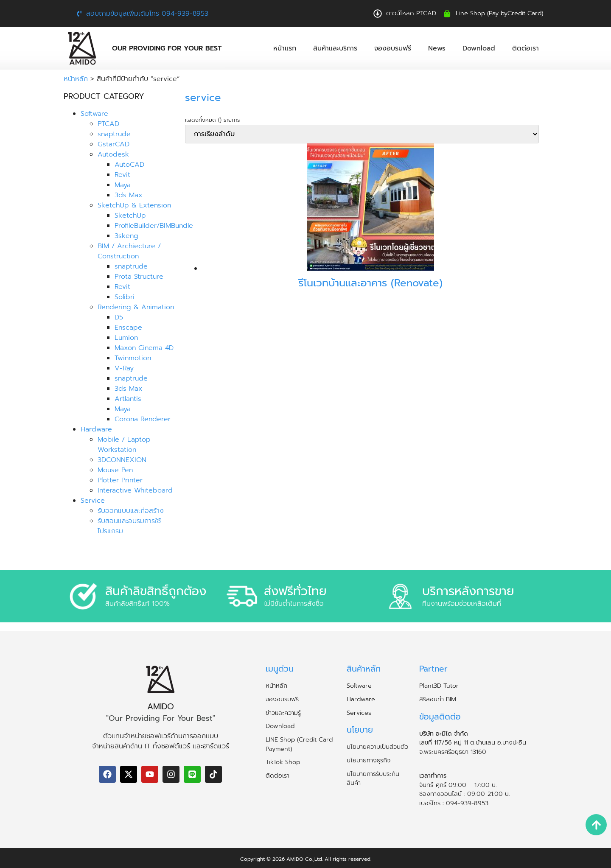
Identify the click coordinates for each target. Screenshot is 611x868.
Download (479, 48)
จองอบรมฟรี (393, 48)
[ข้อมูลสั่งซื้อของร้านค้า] (362, 134)
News (437, 48)
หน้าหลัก (76, 79)
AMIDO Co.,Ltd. (305, 859)
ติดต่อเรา (526, 48)
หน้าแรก (285, 48)
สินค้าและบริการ (335, 48)
